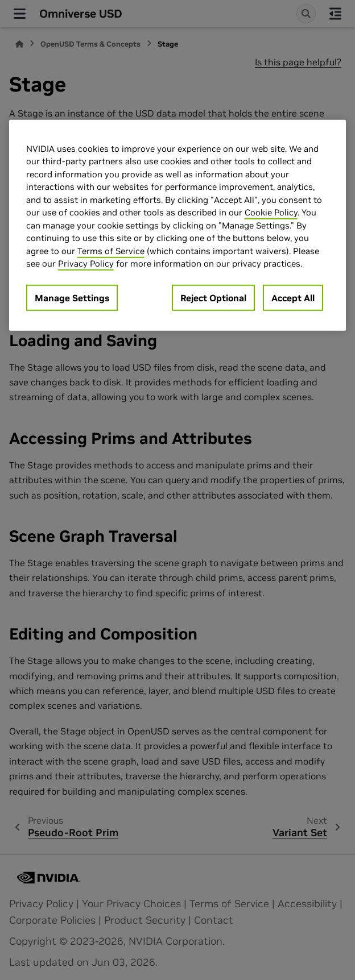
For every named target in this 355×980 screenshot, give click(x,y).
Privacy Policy (86, 263)
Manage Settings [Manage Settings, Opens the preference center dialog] (72, 297)
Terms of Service (111, 250)
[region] (178, 225)
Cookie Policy (271, 212)
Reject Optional (213, 297)
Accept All (293, 297)
